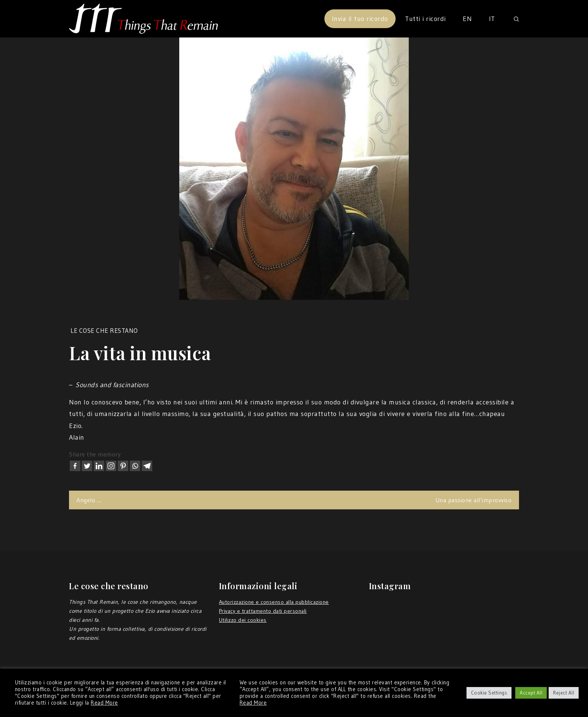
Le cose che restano (104, 330)
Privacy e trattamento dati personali (263, 611)
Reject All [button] (564, 693)
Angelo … (89, 500)
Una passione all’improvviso (474, 500)
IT (492, 19)
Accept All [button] (531, 693)
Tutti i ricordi (425, 19)
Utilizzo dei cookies (243, 620)
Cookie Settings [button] (489, 693)
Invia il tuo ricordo (360, 19)
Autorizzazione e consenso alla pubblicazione (274, 602)
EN (467, 19)
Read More (104, 703)
